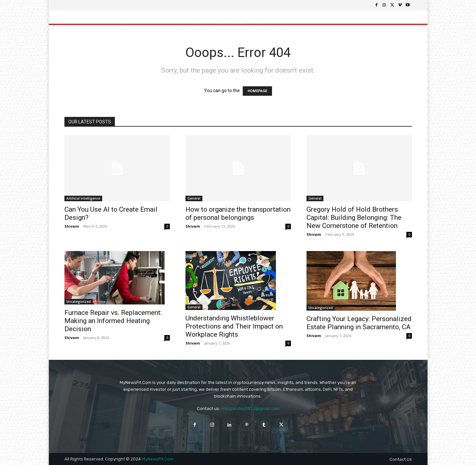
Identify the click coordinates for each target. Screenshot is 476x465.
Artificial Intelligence (83, 198)
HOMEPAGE (257, 91)
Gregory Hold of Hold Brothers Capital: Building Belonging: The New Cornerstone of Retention (354, 218)
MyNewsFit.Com (158, 459)
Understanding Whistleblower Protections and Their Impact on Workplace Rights (234, 326)
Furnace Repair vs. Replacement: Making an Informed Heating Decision (113, 321)
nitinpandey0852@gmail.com (250, 409)
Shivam (72, 226)
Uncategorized (79, 302)
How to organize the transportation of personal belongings (238, 213)
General (194, 198)
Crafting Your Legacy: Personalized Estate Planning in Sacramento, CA (359, 323)
